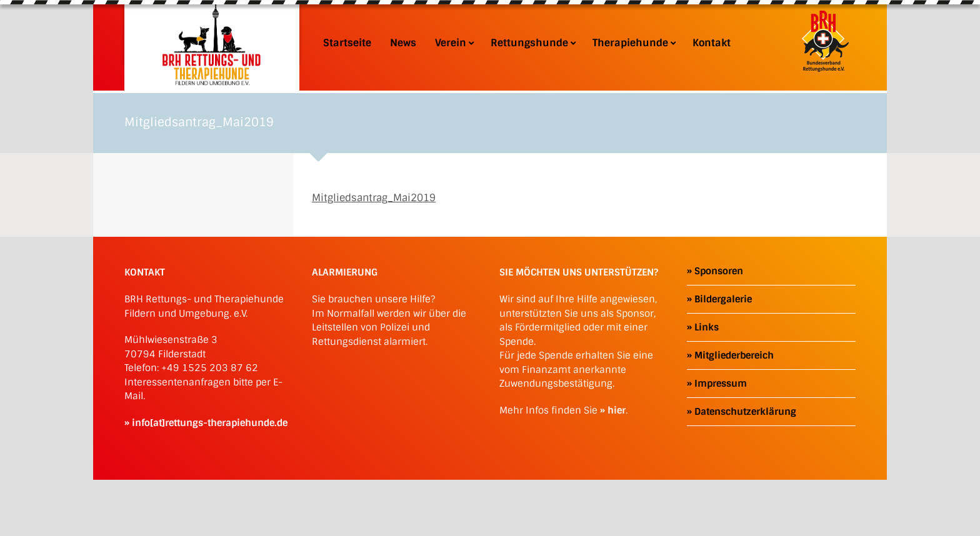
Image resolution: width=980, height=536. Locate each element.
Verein (453, 43)
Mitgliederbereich (734, 355)
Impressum (721, 384)
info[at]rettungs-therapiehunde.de (210, 423)
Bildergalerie (723, 299)
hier (617, 410)
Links (707, 327)
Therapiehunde (633, 43)
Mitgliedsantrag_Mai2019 (374, 198)
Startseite (347, 43)
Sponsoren (719, 271)
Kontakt (712, 43)
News (403, 43)
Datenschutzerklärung (745, 412)
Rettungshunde (532, 43)
